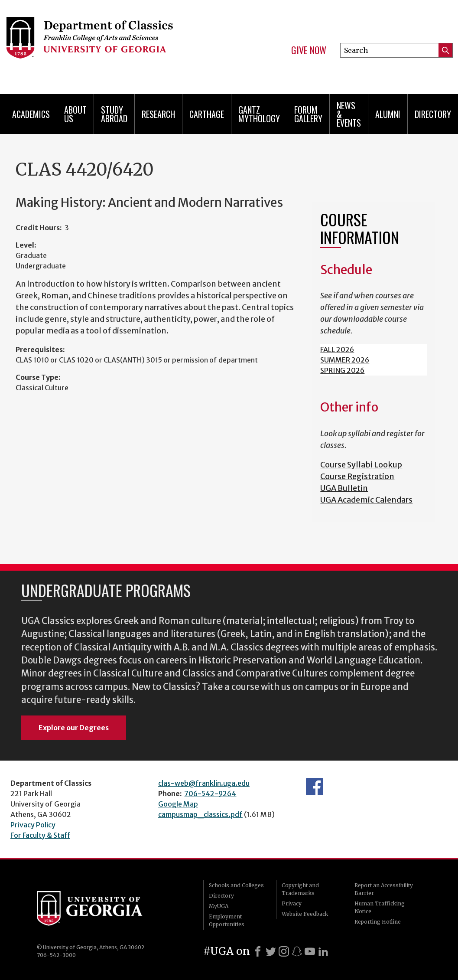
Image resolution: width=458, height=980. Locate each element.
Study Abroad (114, 114)
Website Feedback (305, 914)
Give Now (309, 50)
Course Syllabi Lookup (361, 465)
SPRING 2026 (342, 370)
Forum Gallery (308, 114)
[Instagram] (284, 951)
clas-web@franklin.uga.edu (204, 783)
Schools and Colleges (236, 885)
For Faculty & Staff (40, 835)
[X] (271, 951)
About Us (75, 114)
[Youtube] (310, 951)
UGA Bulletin (344, 488)
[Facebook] (258, 951)
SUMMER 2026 (345, 360)
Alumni (388, 114)
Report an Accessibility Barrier (384, 889)
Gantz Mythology (259, 114)
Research (158, 114)
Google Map (178, 804)
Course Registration (357, 476)
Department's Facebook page (315, 787)
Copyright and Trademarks (300, 889)
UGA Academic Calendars (366, 500)
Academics (31, 114)
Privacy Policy (33, 825)
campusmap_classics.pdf (200, 814)
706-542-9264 (210, 794)
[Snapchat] (297, 951)
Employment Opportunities (227, 920)
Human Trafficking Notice (380, 907)
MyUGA (219, 906)
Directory (433, 114)
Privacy (292, 903)
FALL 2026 (337, 350)
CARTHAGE (207, 114)
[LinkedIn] (323, 951)
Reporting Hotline (378, 922)
